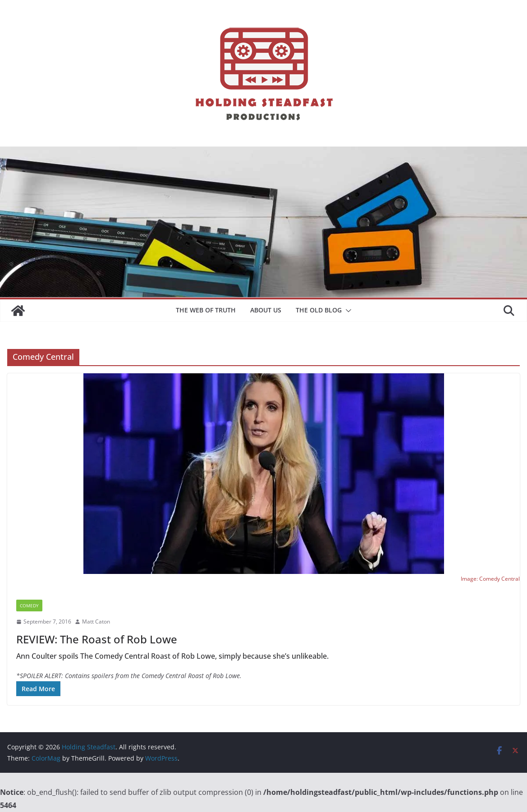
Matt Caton (96, 622)
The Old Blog (319, 310)
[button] (347, 311)
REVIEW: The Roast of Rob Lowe (97, 639)
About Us (266, 310)
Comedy (29, 606)
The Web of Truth (206, 310)
